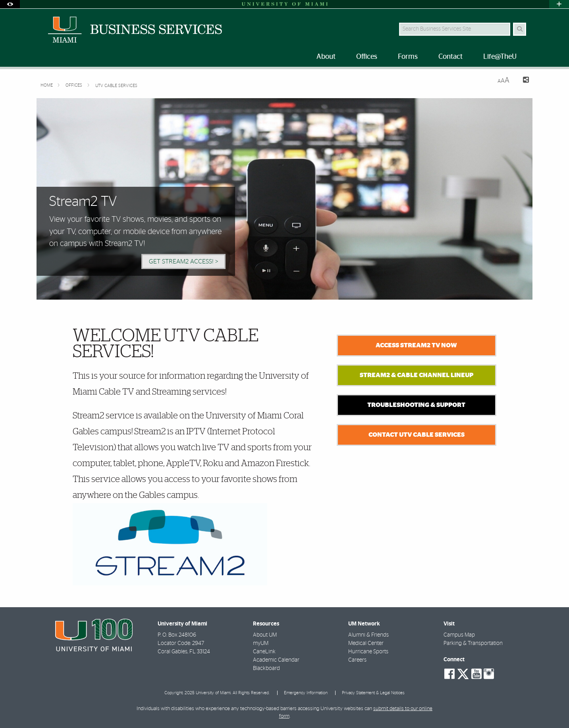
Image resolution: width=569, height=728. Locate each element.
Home (47, 85)
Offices (74, 85)
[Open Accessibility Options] (10, 4)
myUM (261, 643)
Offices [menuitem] (367, 57)
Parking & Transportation (473, 643)
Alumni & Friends (368, 635)
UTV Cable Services (116, 86)
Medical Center (366, 643)
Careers (357, 660)
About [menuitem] (326, 57)
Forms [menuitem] (408, 57)
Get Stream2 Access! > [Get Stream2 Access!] (183, 261)
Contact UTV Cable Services (417, 435)
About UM (265, 635)
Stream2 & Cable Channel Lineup (417, 375)
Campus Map (459, 635)
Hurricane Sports (368, 652)
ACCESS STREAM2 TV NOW (416, 345)
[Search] (520, 29)
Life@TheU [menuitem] (500, 57)
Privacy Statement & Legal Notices (373, 693)
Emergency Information (306, 693)
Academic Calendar (276, 660)
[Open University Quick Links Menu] (559, 4)
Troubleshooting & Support (416, 405)
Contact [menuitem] (450, 57)
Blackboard (266, 668)
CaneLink (264, 652)
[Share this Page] (522, 81)
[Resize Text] (503, 80)
